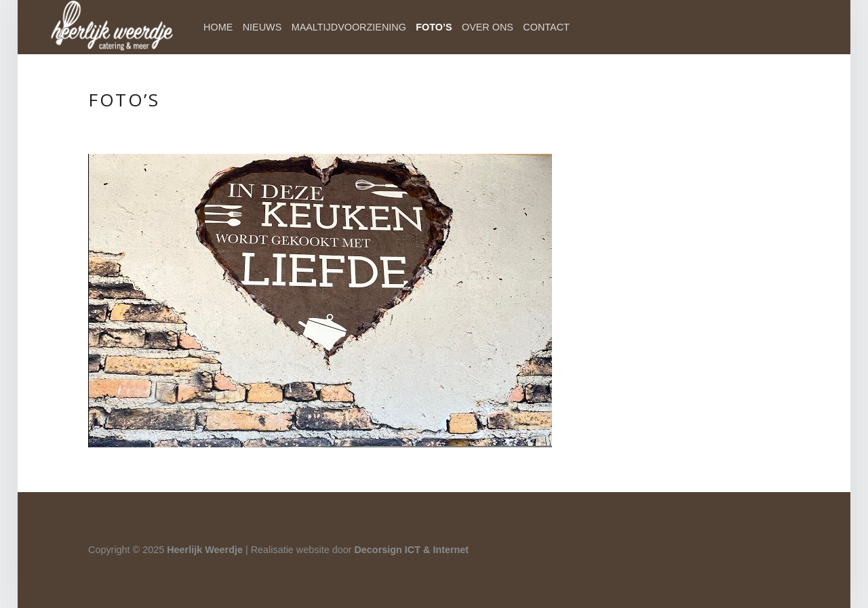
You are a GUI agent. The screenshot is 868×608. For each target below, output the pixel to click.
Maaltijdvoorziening (349, 27)
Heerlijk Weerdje (205, 550)
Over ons (488, 27)
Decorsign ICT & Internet (411, 550)
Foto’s (434, 27)
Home (218, 27)
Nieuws (262, 27)
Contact (546, 27)
